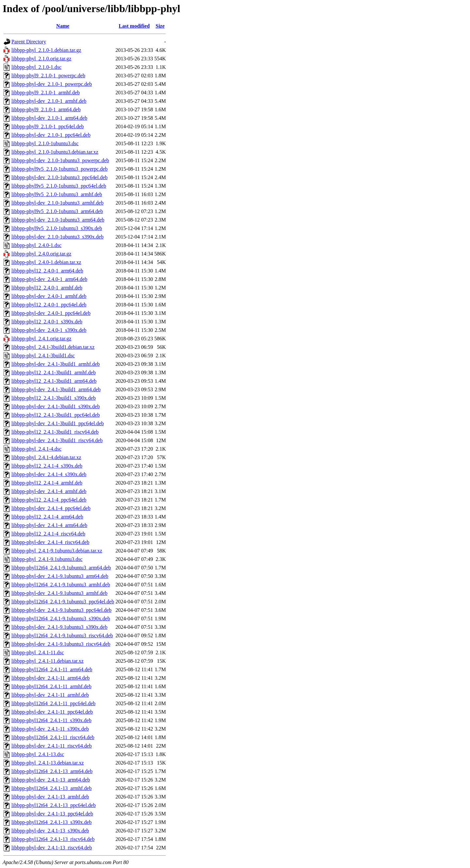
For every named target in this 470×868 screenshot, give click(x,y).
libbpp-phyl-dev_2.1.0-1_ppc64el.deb (51, 135)
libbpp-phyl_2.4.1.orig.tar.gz (41, 339)
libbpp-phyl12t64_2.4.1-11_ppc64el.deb (54, 703)
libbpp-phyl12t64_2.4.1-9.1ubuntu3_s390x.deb (61, 619)
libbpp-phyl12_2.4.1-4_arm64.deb (47, 517)
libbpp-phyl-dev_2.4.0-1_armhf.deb (49, 296)
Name (63, 26)
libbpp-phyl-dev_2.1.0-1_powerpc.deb (52, 84)
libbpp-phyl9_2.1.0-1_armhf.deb (46, 93)
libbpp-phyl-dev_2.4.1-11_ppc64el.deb (52, 712)
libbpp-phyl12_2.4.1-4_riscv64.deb (48, 534)
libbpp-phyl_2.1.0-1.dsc (36, 67)
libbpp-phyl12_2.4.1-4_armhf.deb (47, 483)
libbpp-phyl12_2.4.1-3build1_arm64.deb (54, 381)
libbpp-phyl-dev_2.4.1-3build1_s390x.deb (56, 406)
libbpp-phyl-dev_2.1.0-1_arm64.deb (49, 118)
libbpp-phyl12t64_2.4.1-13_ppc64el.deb (54, 805)
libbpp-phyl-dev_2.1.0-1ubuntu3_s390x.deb (57, 237)
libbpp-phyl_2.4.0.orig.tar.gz (41, 254)
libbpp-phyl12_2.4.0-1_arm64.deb (47, 271)
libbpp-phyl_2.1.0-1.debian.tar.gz (46, 50)
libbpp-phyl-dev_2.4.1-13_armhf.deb (50, 797)
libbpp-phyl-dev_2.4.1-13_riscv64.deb (52, 848)
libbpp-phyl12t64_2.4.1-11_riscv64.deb (53, 737)
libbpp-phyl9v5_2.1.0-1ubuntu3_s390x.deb (57, 228)
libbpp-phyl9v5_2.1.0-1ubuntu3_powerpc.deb (60, 169)
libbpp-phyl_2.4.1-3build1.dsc (43, 356)
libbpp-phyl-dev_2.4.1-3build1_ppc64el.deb (58, 423)
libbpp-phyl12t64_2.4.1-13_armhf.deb (52, 788)
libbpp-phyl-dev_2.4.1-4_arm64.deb (49, 525)
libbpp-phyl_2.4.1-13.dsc (38, 754)
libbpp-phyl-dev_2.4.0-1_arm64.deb (49, 279)
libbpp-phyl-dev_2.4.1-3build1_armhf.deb (56, 364)
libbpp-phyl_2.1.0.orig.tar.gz (41, 59)
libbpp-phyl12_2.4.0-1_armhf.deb (47, 288)
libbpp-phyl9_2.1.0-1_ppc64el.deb (48, 126)
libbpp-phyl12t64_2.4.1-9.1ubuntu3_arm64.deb (61, 568)
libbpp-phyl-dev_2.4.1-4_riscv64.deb (50, 542)
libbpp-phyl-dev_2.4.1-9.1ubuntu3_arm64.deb (60, 576)
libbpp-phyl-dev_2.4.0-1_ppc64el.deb (51, 313)
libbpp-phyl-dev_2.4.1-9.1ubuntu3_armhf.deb (59, 593)
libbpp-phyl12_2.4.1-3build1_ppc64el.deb (56, 415)
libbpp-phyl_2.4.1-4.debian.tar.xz (46, 457)
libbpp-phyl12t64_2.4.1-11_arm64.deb (52, 669)
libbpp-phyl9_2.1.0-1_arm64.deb (46, 109)
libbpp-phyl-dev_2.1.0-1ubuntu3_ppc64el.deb (60, 177)
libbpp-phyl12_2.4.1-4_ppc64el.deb (49, 500)
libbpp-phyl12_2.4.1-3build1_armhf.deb (54, 372)
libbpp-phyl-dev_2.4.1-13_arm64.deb (51, 780)
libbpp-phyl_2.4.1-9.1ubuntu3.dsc (47, 559)
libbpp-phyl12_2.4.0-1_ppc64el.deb (49, 305)
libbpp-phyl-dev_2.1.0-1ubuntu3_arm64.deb (58, 220)
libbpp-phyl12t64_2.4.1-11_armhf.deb (51, 686)
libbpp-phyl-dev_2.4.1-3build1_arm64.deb (56, 389)
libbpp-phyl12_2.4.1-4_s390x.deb (47, 466)
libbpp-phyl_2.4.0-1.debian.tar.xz (46, 262)
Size (160, 26)
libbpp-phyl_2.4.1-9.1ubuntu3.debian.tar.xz (57, 551)
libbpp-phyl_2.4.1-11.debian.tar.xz (47, 661)
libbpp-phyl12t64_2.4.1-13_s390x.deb (52, 822)
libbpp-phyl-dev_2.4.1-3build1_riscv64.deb (57, 440)
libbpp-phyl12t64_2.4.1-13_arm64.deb (52, 771)
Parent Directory (29, 42)
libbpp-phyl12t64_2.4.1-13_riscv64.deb (53, 839)
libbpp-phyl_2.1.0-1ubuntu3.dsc (45, 143)
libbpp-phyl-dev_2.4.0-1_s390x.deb (49, 330)
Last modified (134, 26)
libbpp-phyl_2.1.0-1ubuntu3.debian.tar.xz (55, 152)
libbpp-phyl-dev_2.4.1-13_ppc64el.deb (52, 814)
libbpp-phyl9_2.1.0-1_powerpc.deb (48, 76)
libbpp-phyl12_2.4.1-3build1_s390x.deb (54, 398)
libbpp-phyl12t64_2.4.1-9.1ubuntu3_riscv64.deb (62, 635)
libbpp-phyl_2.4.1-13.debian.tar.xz (48, 763)
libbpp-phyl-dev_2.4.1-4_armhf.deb (49, 491)
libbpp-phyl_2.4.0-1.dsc (36, 245)
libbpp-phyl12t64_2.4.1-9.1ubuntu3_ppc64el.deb (63, 602)
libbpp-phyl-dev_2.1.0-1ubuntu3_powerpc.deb (60, 160)
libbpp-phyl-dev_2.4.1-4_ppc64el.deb (51, 508)
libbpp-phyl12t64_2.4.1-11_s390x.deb (51, 720)
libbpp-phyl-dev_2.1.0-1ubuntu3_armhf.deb (57, 203)
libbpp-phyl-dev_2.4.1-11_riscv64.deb (52, 746)
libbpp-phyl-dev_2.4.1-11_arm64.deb (51, 678)
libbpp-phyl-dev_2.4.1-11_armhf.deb (50, 695)
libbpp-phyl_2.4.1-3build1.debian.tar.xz (53, 347)
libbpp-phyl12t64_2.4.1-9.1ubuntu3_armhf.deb (61, 585)
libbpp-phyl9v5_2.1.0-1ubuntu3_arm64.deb (57, 211)
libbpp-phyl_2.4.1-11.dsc (38, 652)
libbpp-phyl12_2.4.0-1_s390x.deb (47, 322)
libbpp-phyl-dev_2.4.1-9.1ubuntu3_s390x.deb (59, 627)
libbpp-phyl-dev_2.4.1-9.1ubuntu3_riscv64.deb (61, 644)
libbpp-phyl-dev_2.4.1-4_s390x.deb (49, 474)
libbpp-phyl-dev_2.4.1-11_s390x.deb (50, 729)
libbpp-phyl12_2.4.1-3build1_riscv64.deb (55, 432)
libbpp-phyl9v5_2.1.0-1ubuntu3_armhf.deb (57, 194)
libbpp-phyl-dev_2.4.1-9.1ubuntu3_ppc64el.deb (62, 610)
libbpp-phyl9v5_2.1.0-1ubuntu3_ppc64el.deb (59, 186)
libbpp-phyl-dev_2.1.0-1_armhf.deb (49, 101)
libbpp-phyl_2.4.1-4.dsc (36, 449)
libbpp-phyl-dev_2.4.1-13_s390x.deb (50, 831)
